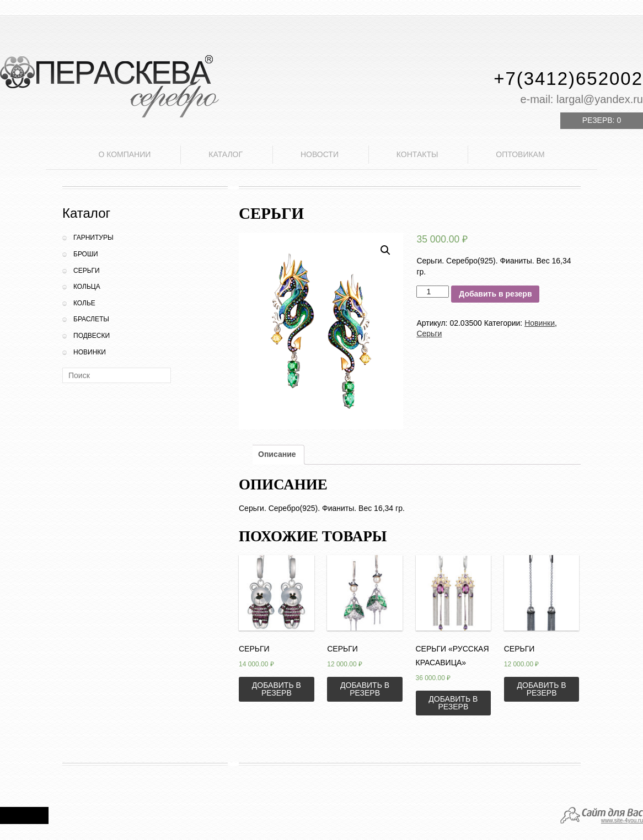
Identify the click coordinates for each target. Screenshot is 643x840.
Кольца (87, 287)
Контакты (417, 154)
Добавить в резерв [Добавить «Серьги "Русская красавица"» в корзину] (453, 703)
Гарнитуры (93, 238)
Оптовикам (520, 154)
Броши (86, 254)
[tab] (277, 455)
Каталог (226, 154)
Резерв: (602, 120)
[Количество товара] (433, 292)
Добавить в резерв (495, 294)
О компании (124, 154)
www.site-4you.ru (622, 820)
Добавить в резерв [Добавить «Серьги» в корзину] (277, 689)
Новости (320, 154)
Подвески (92, 336)
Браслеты (91, 319)
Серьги (87, 271)
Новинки (90, 352)
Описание (277, 454)
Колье (84, 303)
